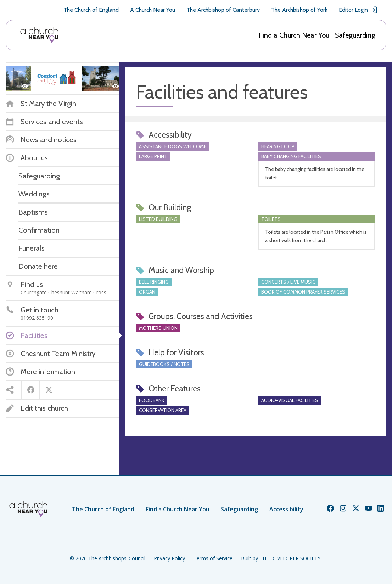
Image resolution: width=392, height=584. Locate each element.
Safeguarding (355, 35)
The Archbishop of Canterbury (223, 10)
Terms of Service (213, 558)
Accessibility (286, 509)
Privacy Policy (169, 558)
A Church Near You (153, 10)
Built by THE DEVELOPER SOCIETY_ (282, 558)
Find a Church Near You (294, 35)
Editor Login (358, 10)
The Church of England (91, 10)
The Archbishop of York (299, 10)
